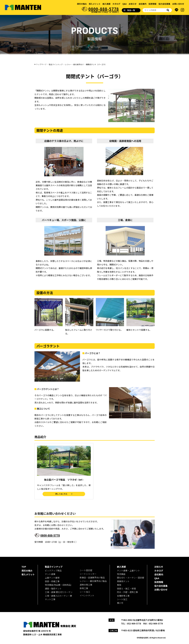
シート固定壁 (86, 570)
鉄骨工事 (84, 588)
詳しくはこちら (61, 494)
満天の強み (82, 4)
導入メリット (95, 4)
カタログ (116, 4)
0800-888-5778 (104, 9)
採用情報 (152, 4)
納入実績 (106, 4)
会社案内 (143, 4)
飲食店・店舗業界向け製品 (92, 577)
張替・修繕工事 (52, 581)
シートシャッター (88, 574)
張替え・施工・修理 (126, 588)
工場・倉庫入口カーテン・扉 (58, 596)
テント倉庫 (50, 574)
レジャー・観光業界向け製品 (93, 581)
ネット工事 (50, 599)
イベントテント (87, 595)
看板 (119, 585)
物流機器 (121, 574)
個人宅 (120, 603)
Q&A (124, 4)
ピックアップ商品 (53, 570)
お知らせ (133, 4)
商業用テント (123, 581)
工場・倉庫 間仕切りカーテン (59, 592)
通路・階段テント (53, 588)
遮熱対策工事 (86, 585)
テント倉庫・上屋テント (128, 570)
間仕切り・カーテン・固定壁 (131, 578)
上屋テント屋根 (52, 578)
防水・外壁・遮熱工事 (127, 592)
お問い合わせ (178, 4)
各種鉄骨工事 (123, 596)
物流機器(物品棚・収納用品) (58, 585)
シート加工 (85, 592)
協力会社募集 (164, 4)
